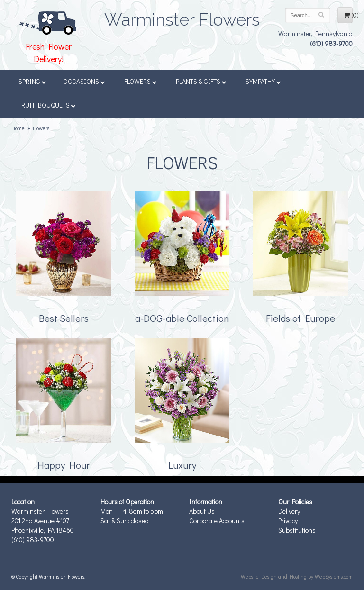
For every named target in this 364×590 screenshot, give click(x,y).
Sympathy (263, 81)
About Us (202, 511)
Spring (32, 81)
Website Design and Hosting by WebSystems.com (297, 576)
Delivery (289, 511)
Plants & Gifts (201, 81)
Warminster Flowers (182, 17)
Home (18, 128)
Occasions (84, 81)
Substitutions (297, 530)
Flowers (141, 81)
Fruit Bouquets (47, 105)
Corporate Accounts (217, 521)
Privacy (288, 521)
